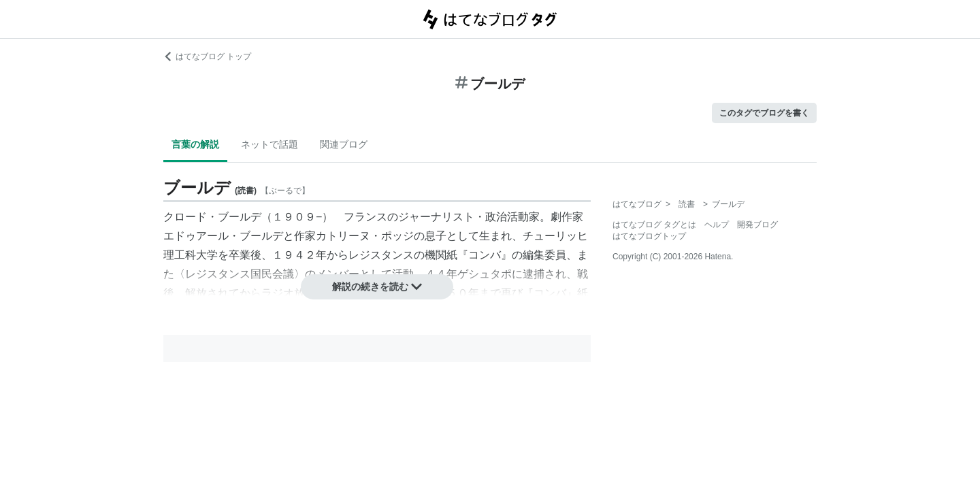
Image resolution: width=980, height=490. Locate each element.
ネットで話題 (269, 144)
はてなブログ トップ (207, 56)
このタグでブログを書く (764, 113)
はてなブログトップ (649, 236)
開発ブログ (757, 225)
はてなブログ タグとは (654, 225)
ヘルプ (717, 225)
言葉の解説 (195, 144)
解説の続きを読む (377, 287)
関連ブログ (344, 144)
